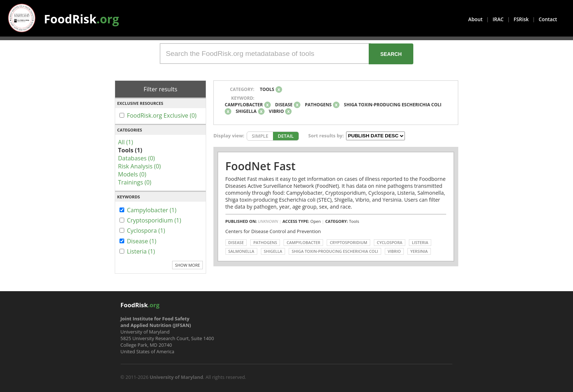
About (475, 19)
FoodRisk (81, 19)
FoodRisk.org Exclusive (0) (162, 115)
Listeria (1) (141, 251)
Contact (548, 19)
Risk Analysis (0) (139, 166)
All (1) (126, 142)
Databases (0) (136, 158)
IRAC (498, 19)
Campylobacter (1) (152, 210)
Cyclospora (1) (146, 231)
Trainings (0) (135, 182)
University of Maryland (177, 377)
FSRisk (521, 19)
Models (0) (132, 174)
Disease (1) (142, 241)
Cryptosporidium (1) (154, 220)
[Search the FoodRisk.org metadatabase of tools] (265, 54)
